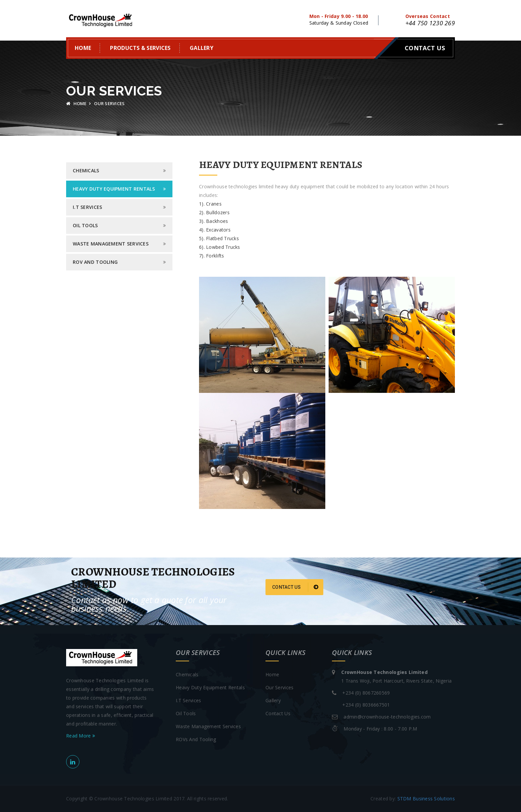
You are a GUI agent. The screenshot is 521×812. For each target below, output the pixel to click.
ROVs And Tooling (196, 739)
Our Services (279, 687)
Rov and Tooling (95, 262)
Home (83, 48)
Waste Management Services (111, 244)
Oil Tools (85, 225)
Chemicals (86, 170)
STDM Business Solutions (426, 799)
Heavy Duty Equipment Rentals (114, 189)
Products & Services (140, 48)
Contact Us (425, 48)
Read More (81, 736)
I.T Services (87, 207)
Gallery (202, 48)
